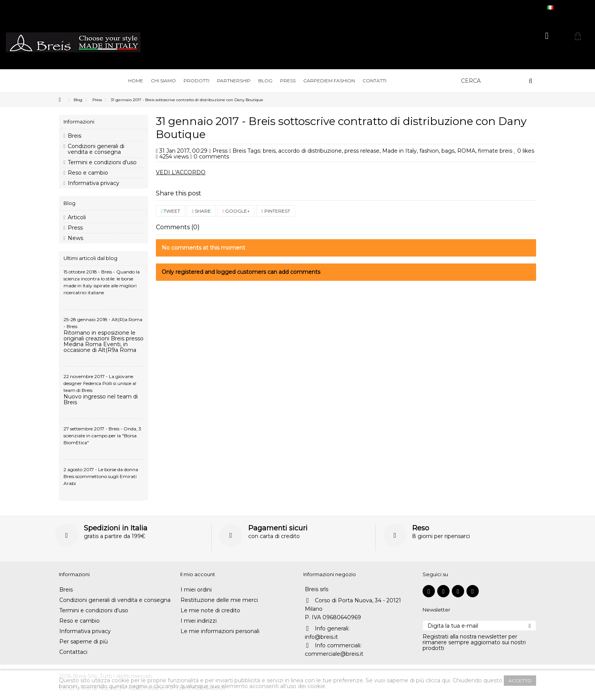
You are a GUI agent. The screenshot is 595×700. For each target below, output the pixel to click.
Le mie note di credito (210, 611)
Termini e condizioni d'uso (102, 162)
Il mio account (198, 574)
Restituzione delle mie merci (219, 600)
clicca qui (438, 680)
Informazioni (79, 122)
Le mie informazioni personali (220, 631)
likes (524, 151)
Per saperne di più (84, 642)
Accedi (547, 36)
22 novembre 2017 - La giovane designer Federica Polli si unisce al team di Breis (100, 383)
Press (220, 151)
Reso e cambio (88, 173)
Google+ (236, 211)
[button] (163, 81)
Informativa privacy (94, 183)
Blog (69, 203)
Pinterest (276, 211)
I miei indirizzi (199, 621)
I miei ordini (196, 590)
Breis (74, 136)
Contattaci (73, 652)
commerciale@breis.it (334, 654)
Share (201, 211)
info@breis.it (321, 637)
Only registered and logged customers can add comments (241, 272)
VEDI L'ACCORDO (181, 172)
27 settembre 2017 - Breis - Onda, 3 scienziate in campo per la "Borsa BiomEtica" (102, 436)
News (75, 238)
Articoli (77, 217)
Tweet (170, 211)
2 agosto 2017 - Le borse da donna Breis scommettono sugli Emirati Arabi (101, 476)
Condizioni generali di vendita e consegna (96, 149)
